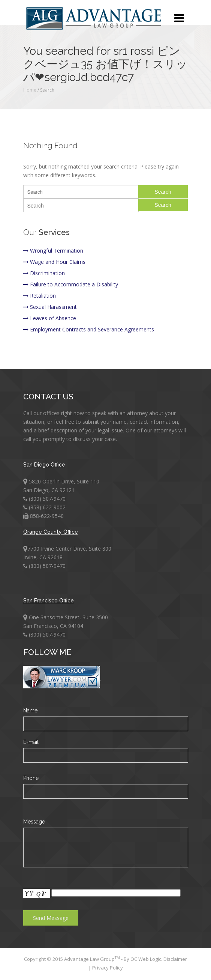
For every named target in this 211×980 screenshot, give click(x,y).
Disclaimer (175, 959)
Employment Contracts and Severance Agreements (89, 329)
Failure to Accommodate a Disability (71, 284)
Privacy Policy (108, 968)
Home (30, 90)
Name (30, 711)
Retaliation (40, 296)
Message (34, 822)
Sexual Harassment (50, 307)
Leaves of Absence (50, 318)
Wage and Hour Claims (54, 262)
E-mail (31, 742)
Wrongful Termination (53, 251)
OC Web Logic (146, 959)
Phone (31, 778)
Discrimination (44, 273)
